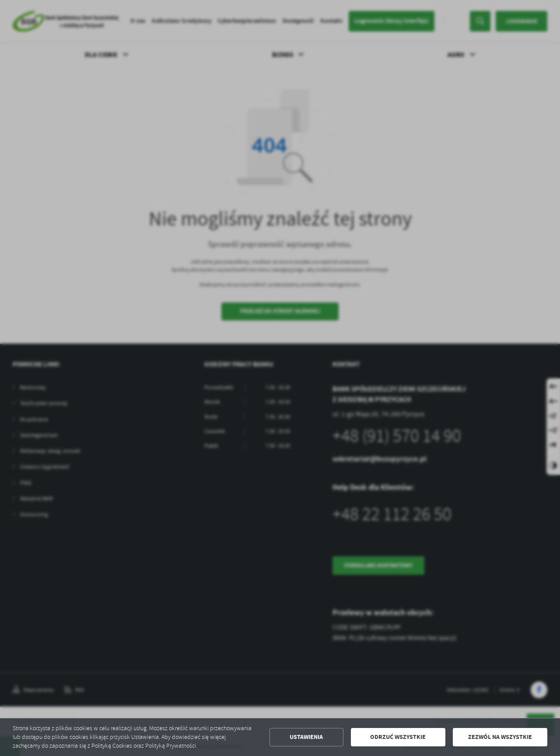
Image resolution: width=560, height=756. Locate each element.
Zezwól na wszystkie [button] (500, 737)
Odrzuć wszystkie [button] (398, 737)
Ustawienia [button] (306, 737)
